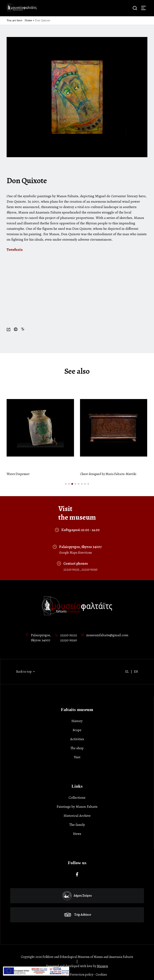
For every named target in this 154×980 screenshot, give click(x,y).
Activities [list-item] (77, 739)
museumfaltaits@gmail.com (107, 635)
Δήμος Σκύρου (77, 896)
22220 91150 (89, 570)
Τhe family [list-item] (77, 825)
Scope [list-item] (77, 730)
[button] (66, 484)
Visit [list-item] (77, 757)
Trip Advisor (77, 915)
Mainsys (102, 966)
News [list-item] (77, 834)
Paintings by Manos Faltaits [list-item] (77, 807)
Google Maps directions (75, 553)
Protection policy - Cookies (88, 975)
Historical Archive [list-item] (77, 816)
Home (28, 20)
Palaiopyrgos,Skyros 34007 (41, 638)
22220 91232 (72, 570)
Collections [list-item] (77, 797)
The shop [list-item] (77, 748)
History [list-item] (77, 721)
